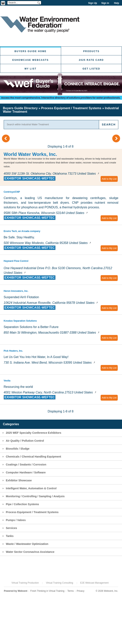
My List (30, 69)
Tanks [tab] (7, 536)
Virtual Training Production (25, 583)
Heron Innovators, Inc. (16, 291)
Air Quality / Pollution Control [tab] (23, 441)
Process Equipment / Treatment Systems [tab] (30, 512)
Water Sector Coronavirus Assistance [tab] (28, 552)
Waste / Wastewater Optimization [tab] (25, 544)
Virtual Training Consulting (60, 583)
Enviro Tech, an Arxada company (22, 231)
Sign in (105, 3)
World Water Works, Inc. (30, 154)
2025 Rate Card (91, 60)
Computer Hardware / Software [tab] (24, 472)
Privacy (80, 591)
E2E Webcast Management (94, 583)
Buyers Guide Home (30, 51)
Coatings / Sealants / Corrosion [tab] (24, 465)
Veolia (7, 381)
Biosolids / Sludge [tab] (15, 449)
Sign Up (93, 3)
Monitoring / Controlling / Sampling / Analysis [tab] (33, 496)
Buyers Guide (20, 108)
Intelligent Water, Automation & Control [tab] (29, 488)
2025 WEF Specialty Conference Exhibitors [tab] (31, 433)
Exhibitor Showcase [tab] (17, 480)
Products (91, 51)
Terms (71, 591)
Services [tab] (9, 528)
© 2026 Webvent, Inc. (107, 591)
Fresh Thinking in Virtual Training (47, 591)
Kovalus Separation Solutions (20, 321)
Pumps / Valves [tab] (14, 520)
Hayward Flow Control (16, 261)
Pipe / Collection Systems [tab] (20, 504)
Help (117, 3)
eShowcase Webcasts (30, 60)
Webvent (23, 591)
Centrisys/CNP (12, 192)
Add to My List (109, 179)
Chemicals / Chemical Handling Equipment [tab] (31, 457)
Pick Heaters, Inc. (13, 351)
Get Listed (91, 69)
